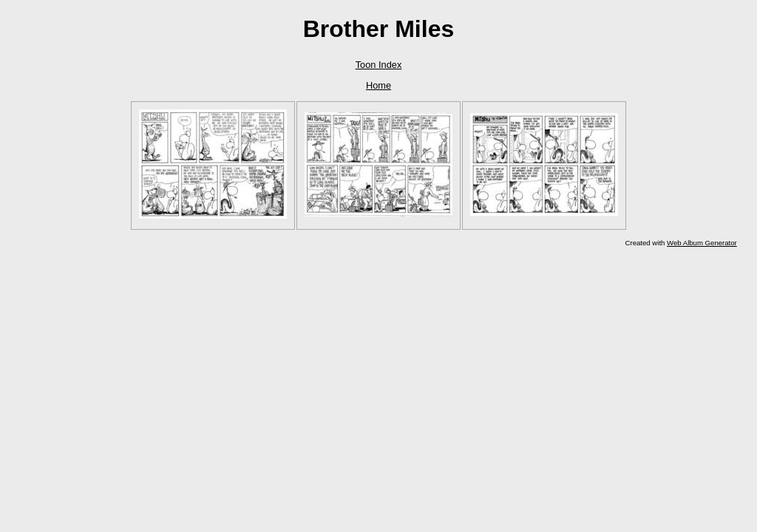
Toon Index (379, 65)
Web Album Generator (702, 243)
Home (378, 85)
